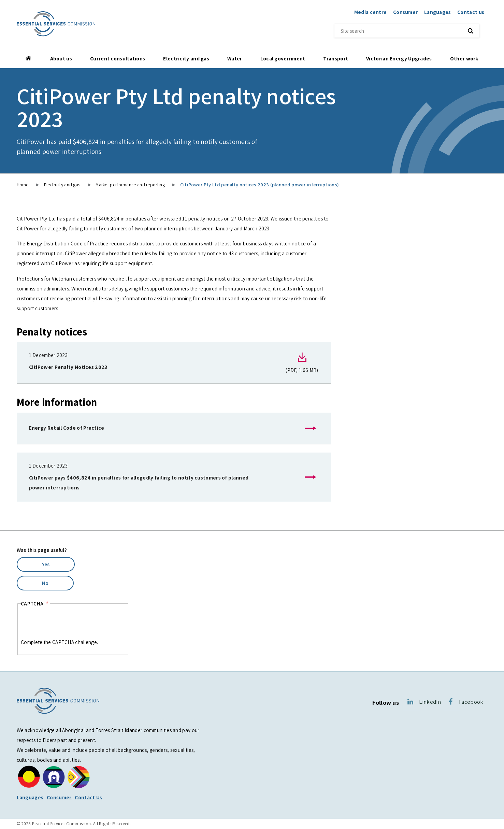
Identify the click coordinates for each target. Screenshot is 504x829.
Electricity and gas (186, 58)
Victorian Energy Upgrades (399, 58)
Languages (438, 12)
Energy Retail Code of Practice (67, 428)
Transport (336, 58)
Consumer (405, 12)
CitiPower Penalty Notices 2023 (68, 367)
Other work (464, 58)
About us (61, 58)
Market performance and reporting (130, 185)
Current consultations (118, 58)
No (45, 583)
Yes (46, 564)
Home (29, 58)
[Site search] (397, 31)
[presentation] (73, 624)
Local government (283, 58)
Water (235, 58)
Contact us (471, 12)
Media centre (371, 12)
